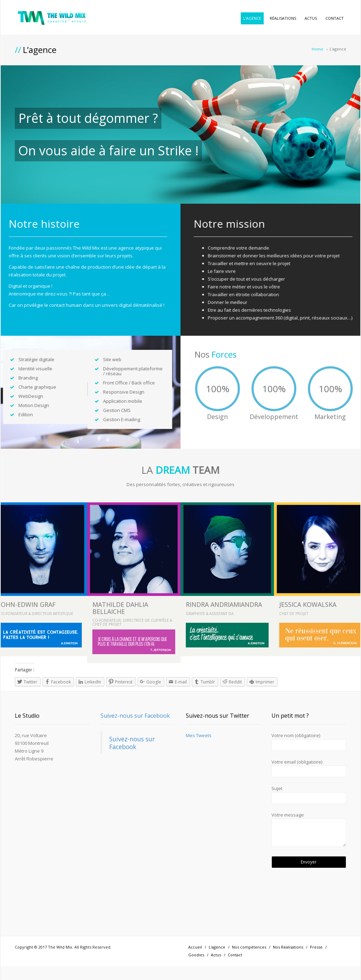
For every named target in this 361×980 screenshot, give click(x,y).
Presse (316, 947)
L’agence (252, 18)
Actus (311, 18)
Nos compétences (249, 947)
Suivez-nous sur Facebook (135, 716)
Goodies (196, 955)
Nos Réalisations (288, 947)
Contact (335, 18)
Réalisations (283, 18)
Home (317, 49)
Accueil (195, 947)
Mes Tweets (199, 735)
